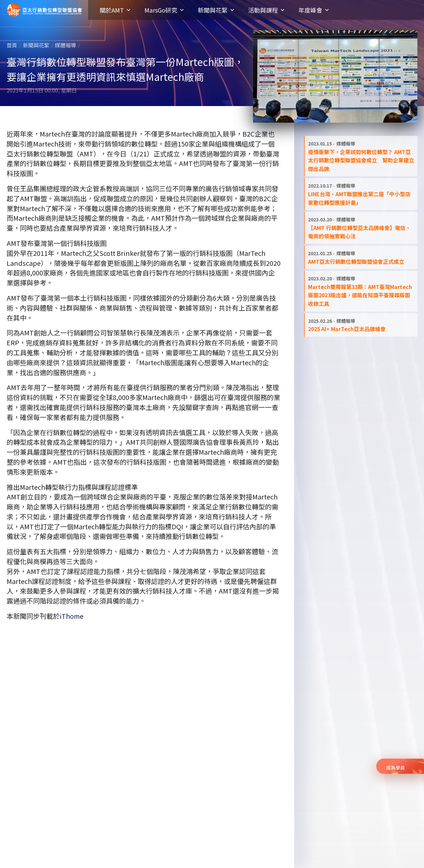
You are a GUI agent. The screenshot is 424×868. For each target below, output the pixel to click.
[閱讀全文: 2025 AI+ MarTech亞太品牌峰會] (361, 325)
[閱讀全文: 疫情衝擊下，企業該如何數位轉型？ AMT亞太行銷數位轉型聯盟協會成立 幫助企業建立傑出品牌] (361, 156)
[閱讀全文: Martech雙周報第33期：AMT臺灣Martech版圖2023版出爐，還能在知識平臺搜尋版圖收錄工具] (361, 291)
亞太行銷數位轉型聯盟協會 (44, 10)
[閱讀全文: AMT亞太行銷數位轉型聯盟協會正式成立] (361, 257)
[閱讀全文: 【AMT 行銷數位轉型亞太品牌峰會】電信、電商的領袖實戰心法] (361, 228)
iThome (72, 616)
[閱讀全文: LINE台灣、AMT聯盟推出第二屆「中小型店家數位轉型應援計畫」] (361, 194)
